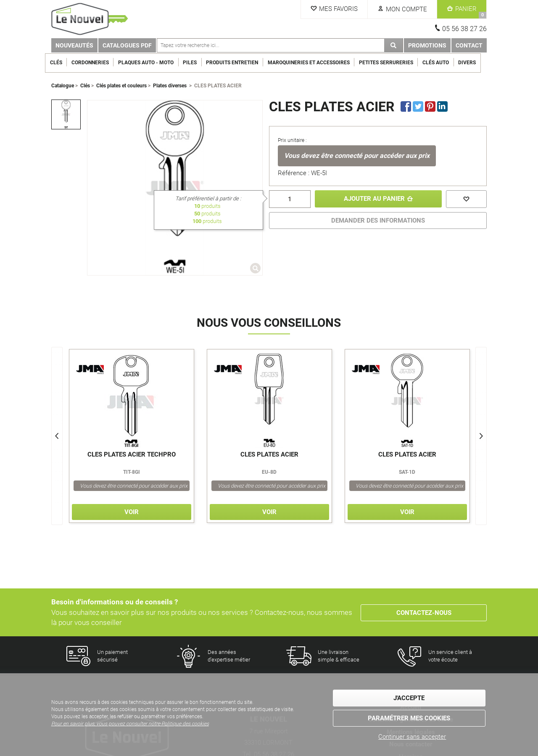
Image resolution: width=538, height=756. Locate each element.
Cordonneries (96, 63)
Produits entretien (238, 63)
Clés (62, 63)
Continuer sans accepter (412, 737)
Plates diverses (170, 86)
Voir (132, 512)
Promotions (427, 45)
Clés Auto (442, 63)
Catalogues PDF (127, 45)
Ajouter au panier (374, 199)
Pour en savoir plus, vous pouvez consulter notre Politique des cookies (130, 724)
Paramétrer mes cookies (409, 718)
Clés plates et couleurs (121, 86)
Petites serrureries (392, 63)
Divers (473, 63)
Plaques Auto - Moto (152, 63)
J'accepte (409, 698)
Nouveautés (74, 45)
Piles (196, 63)
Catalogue (63, 86)
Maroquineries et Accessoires (315, 63)
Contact (469, 45)
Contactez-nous (424, 612)
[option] (66, 114)
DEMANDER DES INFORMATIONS (378, 220)
